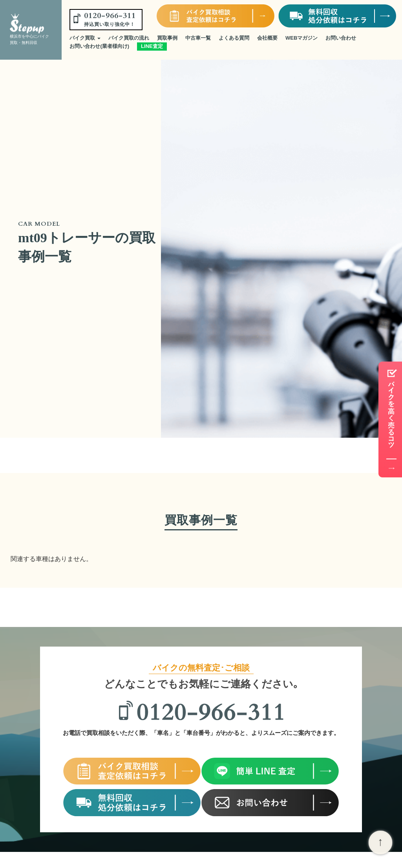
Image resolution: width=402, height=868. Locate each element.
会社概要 (267, 38)
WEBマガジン (301, 38)
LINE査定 (152, 46)
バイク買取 (85, 38)
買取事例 (167, 38)
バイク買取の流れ (129, 38)
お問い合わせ (341, 38)
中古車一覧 (198, 38)
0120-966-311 (110, 19)
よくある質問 (234, 38)
